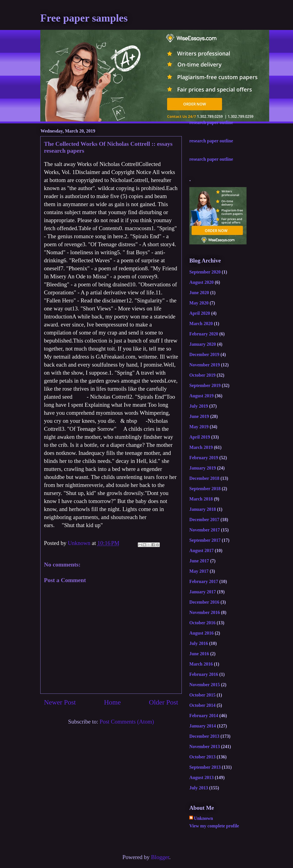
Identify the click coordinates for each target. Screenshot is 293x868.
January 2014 (203, 726)
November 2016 (205, 612)
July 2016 (199, 643)
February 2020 (204, 334)
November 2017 (205, 530)
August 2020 (201, 282)
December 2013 (204, 736)
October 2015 (202, 695)
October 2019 (202, 375)
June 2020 (199, 293)
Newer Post (60, 702)
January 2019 (203, 468)
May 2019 (199, 427)
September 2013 (205, 767)
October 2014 (202, 705)
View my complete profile (214, 826)
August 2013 (201, 777)
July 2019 (199, 406)
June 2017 (199, 561)
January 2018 (203, 509)
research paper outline (211, 122)
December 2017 (204, 520)
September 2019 (205, 385)
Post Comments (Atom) (127, 722)
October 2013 (202, 757)
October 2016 (202, 623)
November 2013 (205, 746)
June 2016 (199, 654)
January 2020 (203, 344)
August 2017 (201, 550)
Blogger (160, 857)
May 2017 (199, 571)
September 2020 (205, 272)
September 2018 (205, 489)
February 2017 (204, 581)
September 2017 (205, 540)
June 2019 (199, 416)
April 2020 (200, 313)
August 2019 (201, 396)
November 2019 (205, 365)
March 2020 (201, 323)
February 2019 (204, 458)
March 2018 (201, 499)
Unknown (203, 818)
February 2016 (204, 674)
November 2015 (205, 685)
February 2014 (204, 716)
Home (112, 702)
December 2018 (204, 478)
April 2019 (200, 437)
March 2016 (201, 664)
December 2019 (204, 354)
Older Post (164, 702)
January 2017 (203, 592)
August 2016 (201, 633)
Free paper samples (84, 18)
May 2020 (199, 303)
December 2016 (204, 602)
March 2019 (201, 447)
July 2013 (199, 788)
